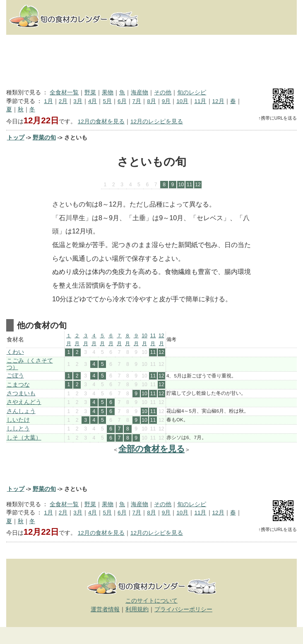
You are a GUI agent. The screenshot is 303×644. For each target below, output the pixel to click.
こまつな (18, 385)
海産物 (139, 93)
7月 (137, 101)
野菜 (90, 93)
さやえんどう (24, 402)
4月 (93, 101)
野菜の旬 (44, 138)
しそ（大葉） (24, 438)
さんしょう (21, 411)
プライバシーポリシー (183, 609)
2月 (63, 101)
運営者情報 (105, 609)
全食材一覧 (64, 93)
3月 (78, 101)
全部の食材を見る (151, 449)
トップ (16, 138)
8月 (151, 101)
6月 (122, 101)
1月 (48, 101)
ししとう (18, 429)
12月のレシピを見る (157, 121)
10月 (182, 101)
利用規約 (137, 609)
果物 (108, 93)
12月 (218, 101)
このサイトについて (151, 601)
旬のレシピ (192, 93)
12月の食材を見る (101, 121)
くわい (15, 352)
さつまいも (21, 393)
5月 (107, 101)
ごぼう (15, 376)
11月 (200, 101)
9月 (166, 101)
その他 (163, 93)
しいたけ (18, 420)
